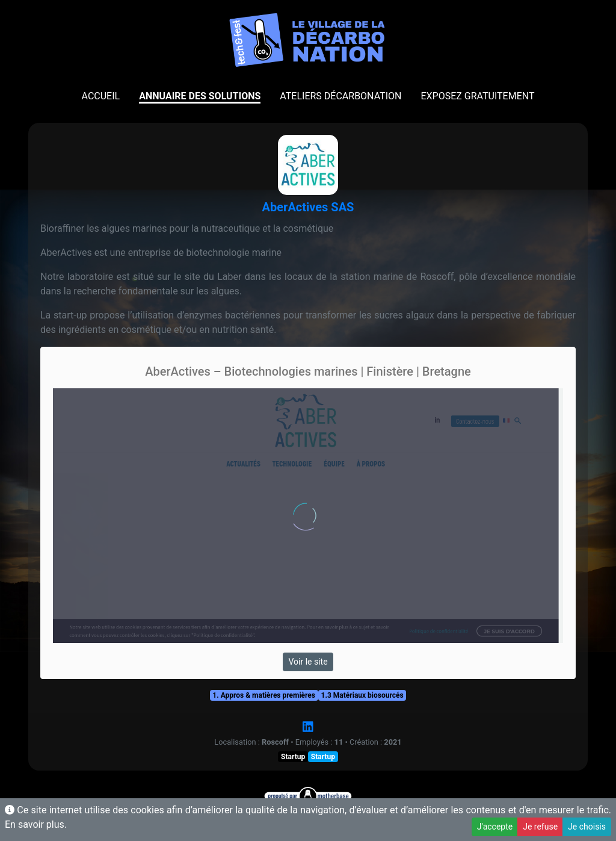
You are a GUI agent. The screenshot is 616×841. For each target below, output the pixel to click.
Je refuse (540, 827)
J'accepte (495, 827)
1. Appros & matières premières (264, 695)
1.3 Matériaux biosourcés (362, 695)
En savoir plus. (36, 824)
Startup (293, 757)
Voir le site (308, 662)
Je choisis (587, 827)
